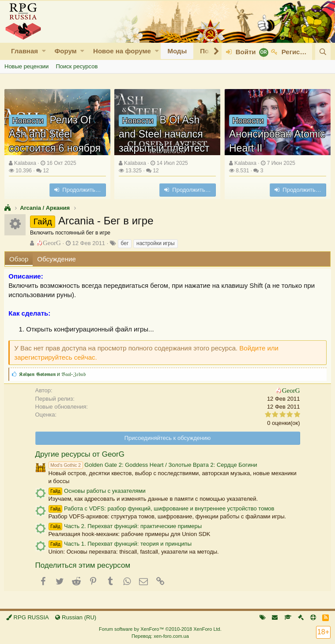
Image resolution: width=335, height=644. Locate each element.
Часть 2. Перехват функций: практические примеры (125, 526)
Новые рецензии (26, 66)
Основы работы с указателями (97, 491)
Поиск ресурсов (77, 66)
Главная (24, 51)
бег (125, 243)
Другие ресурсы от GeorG (80, 454)
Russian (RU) (76, 617)
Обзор (19, 259)
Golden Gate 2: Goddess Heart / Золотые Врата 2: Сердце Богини (153, 465)
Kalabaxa (25, 163)
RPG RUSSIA (28, 617)
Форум (65, 51)
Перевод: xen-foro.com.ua (160, 636)
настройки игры (156, 243)
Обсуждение (56, 259)
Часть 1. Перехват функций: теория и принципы (120, 544)
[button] (44, 51)
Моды (177, 51)
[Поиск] (323, 52)
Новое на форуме (122, 51)
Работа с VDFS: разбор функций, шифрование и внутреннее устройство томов (162, 508)
